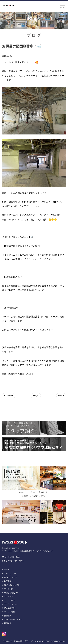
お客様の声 (9, 597)
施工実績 (8, 581)
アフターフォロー (11, 604)
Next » (61, 396)
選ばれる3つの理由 (12, 585)
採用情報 (8, 623)
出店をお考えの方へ (12, 593)
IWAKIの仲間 (9, 608)
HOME (7, 570)
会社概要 (8, 616)
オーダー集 (9, 589)
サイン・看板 (10, 612)
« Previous (9, 396)
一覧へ (36, 396)
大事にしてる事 (10, 574)
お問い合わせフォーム (13, 620)
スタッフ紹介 (10, 600)
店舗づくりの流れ (11, 577)
